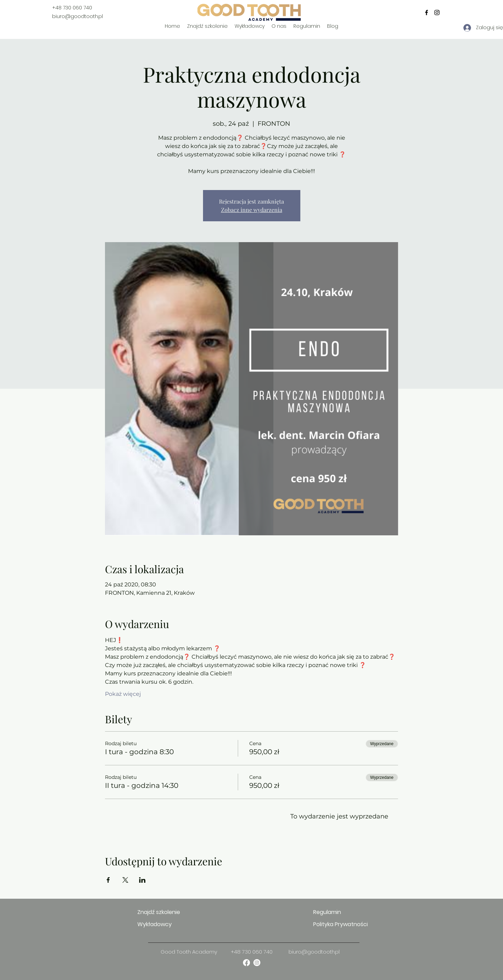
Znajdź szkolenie (159, 912)
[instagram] (437, 13)
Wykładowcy (155, 924)
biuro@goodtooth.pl (78, 16)
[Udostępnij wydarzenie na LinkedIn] (142, 880)
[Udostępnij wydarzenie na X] (125, 880)
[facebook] (427, 13)
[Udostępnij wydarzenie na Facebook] (108, 880)
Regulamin (327, 912)
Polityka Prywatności (338, 924)
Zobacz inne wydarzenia (252, 210)
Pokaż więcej (123, 694)
